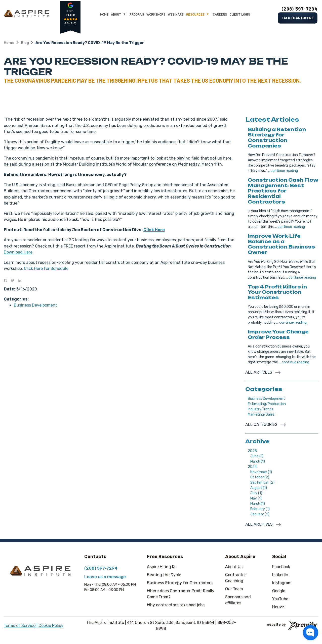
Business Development (35, 305)
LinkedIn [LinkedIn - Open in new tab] (280, 575)
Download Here (18, 252)
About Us (234, 567)
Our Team (234, 589)
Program (137, 14)
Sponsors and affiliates (238, 600)
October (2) (260, 477)
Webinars (176, 14)
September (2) (262, 483)
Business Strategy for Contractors (180, 583)
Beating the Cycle (164, 575)
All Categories (262, 425)
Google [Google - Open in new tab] (279, 591)
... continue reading (283, 171)
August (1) (259, 488)
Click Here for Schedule (46, 268)
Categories (264, 389)
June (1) (257, 456)
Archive (257, 441)
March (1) (258, 461)
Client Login (240, 14)
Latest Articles (272, 119)
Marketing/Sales (261, 414)
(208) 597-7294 (300, 9)
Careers (220, 14)
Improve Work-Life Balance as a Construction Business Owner (281, 244)
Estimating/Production (267, 404)
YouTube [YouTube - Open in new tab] (280, 599)
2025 (252, 451)
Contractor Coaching (236, 578)
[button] (311, 633)
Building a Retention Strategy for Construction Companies (277, 138)
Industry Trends (260, 409)
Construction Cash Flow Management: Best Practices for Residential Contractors (283, 191)
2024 (252, 467)
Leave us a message (105, 577)
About (119, 15)
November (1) (261, 472)
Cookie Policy (51, 626)
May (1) (256, 498)
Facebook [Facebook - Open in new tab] (281, 567)
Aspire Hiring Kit (162, 567)
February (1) (260, 509)
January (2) (260, 514)
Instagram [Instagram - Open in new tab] (282, 583)
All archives (259, 524)
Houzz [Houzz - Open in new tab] (278, 607)
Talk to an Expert (298, 18)
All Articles (259, 372)
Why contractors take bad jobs (176, 605)
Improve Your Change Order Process (278, 334)
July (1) (256, 493)
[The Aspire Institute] (26, 14)
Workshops (156, 14)
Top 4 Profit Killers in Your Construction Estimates (277, 292)
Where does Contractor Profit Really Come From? (181, 594)
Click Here (154, 230)
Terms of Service (20, 626)
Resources (198, 15)
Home (104, 14)
